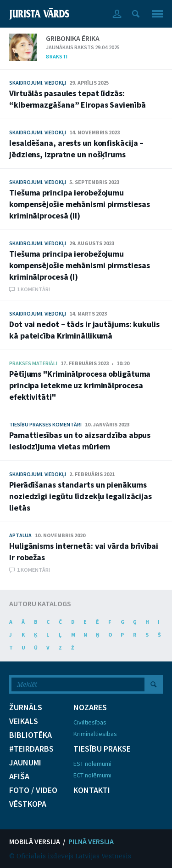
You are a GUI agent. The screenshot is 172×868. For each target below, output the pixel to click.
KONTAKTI (92, 790)
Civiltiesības (90, 722)
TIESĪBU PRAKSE (102, 749)
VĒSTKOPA (28, 804)
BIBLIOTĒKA (31, 735)
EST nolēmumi (92, 764)
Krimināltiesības (95, 734)
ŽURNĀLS (26, 707)
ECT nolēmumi (92, 775)
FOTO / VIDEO (33, 790)
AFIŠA (19, 776)
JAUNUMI (25, 763)
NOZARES (90, 707)
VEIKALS (24, 721)
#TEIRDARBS (31, 749)
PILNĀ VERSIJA (91, 841)
